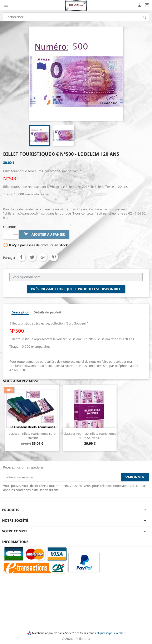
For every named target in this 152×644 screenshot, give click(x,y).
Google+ (43, 257)
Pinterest (54, 257)
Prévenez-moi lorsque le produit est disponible (76, 289)
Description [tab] (20, 312)
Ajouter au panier (44, 235)
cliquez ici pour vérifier (111, 633)
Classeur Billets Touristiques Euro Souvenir (32, 436)
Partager (21, 257)
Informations (15, 542)
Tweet (32, 257)
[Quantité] (8, 235)
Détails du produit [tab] (48, 312)
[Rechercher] (76, 17)
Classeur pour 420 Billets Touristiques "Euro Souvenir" (90, 436)
